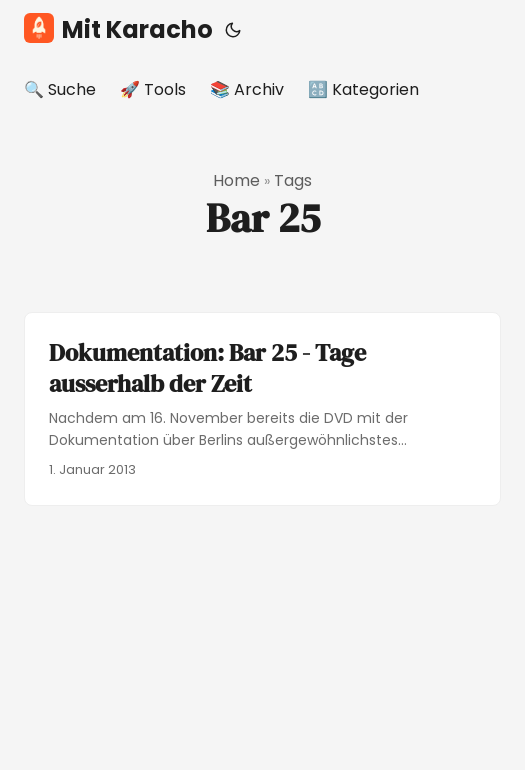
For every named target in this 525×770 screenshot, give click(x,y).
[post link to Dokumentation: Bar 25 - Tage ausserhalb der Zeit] (262, 409)
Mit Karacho (118, 29)
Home (236, 180)
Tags (293, 180)
